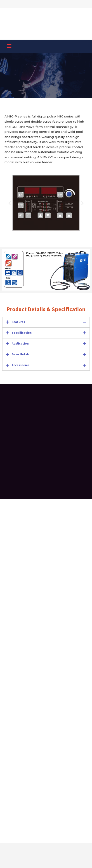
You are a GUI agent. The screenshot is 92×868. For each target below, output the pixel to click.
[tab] (46, 322)
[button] (9, 46)
